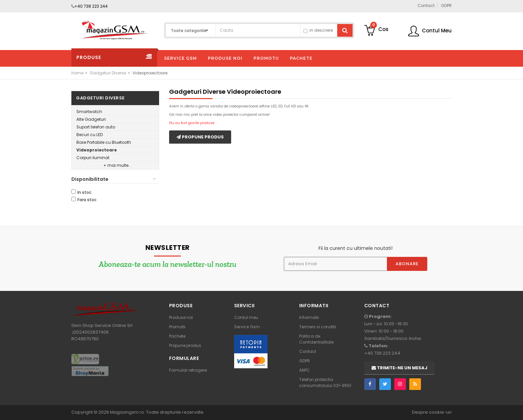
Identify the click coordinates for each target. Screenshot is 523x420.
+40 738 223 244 (91, 6)
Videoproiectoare (97, 150)
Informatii (309, 317)
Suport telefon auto (96, 127)
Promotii (177, 327)
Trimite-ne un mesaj (399, 368)
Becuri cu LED (90, 135)
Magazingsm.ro (127, 412)
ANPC (305, 370)
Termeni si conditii (318, 327)
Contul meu (246, 317)
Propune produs (200, 137)
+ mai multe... (117, 165)
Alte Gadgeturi (91, 119)
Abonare (407, 264)
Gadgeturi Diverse (108, 73)
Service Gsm (247, 327)
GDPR (305, 361)
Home (77, 73)
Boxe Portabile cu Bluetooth (104, 142)
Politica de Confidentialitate (316, 339)
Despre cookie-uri (432, 412)
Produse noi (181, 317)
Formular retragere (188, 370)
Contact (308, 351)
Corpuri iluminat (93, 158)
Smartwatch (89, 112)
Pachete (177, 336)
